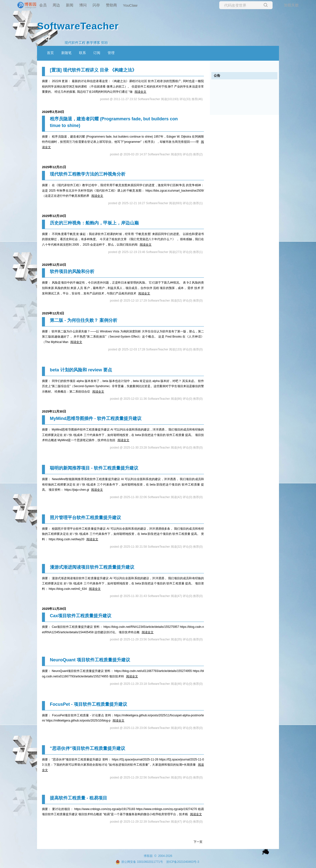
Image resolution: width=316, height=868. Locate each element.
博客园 (148, 856)
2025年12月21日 (54, 167)
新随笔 (66, 53)
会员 (43, 5)
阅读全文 (140, 92)
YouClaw (130, 5)
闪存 (96, 5)
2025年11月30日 (54, 411)
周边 (56, 5)
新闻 (70, 5)
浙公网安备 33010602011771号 (139, 862)
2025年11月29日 (54, 609)
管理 (111, 53)
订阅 (97, 53)
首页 (50, 53)
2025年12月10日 (54, 265)
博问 (83, 5)
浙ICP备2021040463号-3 (183, 862)
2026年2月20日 (53, 112)
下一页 (198, 842)
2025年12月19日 (54, 216)
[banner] (20, 5)
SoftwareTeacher (78, 26)
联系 (82, 53)
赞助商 (111, 5)
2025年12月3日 (53, 313)
